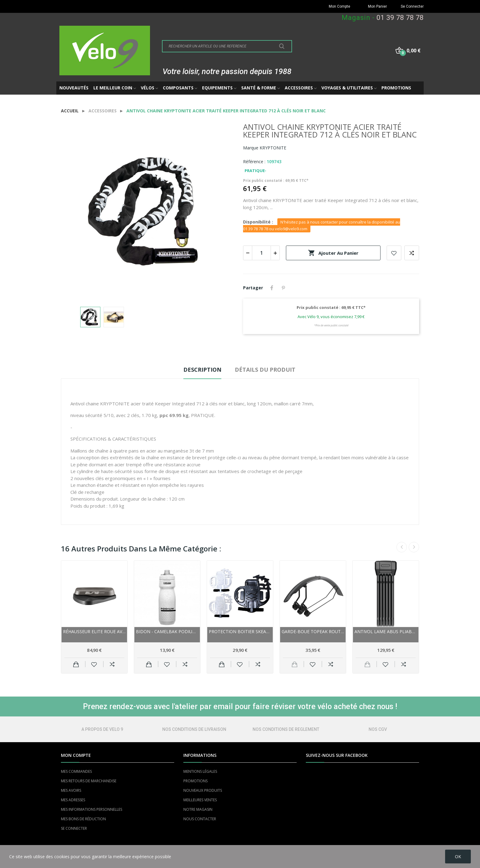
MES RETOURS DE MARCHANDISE (89, 781)
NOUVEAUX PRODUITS (203, 790)
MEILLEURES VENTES (200, 800)
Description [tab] (202, 370)
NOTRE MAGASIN (198, 809)
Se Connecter (412, 6)
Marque (251, 148)
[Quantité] (261, 253)
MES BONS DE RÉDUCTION (83, 819)
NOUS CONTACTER (200, 819)
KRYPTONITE (273, 148)
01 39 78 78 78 (400, 18)
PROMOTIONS (195, 781)
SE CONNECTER (74, 828)
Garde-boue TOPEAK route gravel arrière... (313, 631)
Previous (402, 547)
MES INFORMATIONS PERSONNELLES (92, 809)
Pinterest (283, 288)
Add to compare (412, 253)
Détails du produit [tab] (265, 370)
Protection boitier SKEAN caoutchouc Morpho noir (240, 631)
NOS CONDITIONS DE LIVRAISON (194, 729)
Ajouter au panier (333, 253)
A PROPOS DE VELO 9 (102, 729)
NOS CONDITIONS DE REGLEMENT (286, 729)
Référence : (254, 162)
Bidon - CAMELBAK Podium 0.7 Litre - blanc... (167, 631)
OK (458, 857)
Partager (272, 288)
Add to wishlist (394, 253)
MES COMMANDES (76, 771)
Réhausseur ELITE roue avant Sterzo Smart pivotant (94, 631)
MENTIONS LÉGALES (200, 771)
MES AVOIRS (71, 790)
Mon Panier (377, 6)
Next (414, 547)
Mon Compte (339, 6)
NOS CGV (378, 729)
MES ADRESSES (73, 800)
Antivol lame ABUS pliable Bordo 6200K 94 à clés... (386, 631)
